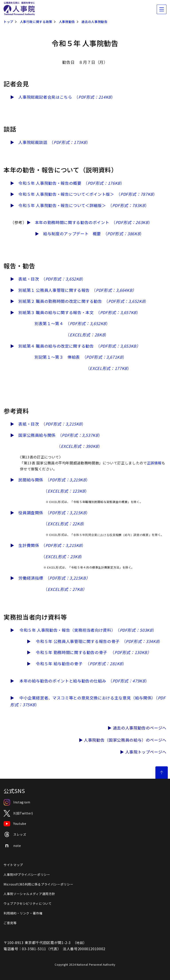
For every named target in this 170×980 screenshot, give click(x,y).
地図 (80, 943)
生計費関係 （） (52, 545)
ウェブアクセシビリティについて (28, 903)
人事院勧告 (67, 22)
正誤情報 (154, 463)
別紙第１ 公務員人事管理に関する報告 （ (77, 290)
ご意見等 (10, 923)
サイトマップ (13, 865)
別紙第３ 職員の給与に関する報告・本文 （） (79, 312)
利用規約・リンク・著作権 (23, 913)
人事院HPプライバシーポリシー (27, 874)
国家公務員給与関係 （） (60, 435)
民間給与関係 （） (54, 480)
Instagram (17, 802)
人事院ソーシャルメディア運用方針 (29, 894)
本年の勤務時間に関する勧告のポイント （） (94, 222)
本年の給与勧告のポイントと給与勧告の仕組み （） (84, 681)
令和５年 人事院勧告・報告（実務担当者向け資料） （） (88, 630)
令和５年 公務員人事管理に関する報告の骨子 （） (99, 641)
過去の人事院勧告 (94, 22)
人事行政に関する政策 (36, 22)
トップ (8, 22)
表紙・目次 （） (52, 279)
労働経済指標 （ (54, 578)
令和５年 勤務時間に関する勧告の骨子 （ (94, 652)
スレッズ (15, 834)
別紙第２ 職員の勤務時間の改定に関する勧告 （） (84, 301)
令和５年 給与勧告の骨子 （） (81, 663)
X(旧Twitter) (18, 813)
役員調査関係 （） (54, 513)
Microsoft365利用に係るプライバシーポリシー (38, 884)
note (12, 846)
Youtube (15, 824)
